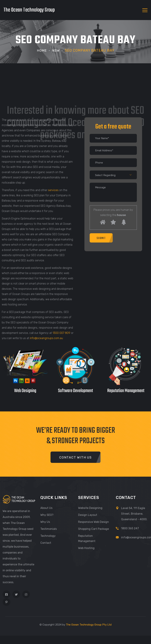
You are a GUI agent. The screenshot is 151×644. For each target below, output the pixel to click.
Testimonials (49, 529)
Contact (46, 543)
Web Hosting (86, 548)
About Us (46, 508)
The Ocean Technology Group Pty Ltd (89, 624)
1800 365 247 (130, 528)
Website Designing (90, 508)
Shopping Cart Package (94, 529)
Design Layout (88, 515)
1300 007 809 (61, 333)
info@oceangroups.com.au (46, 338)
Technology (48, 536)
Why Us (45, 522)
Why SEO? (47, 515)
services (53, 190)
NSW (56, 50)
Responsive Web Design (94, 522)
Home (42, 50)
